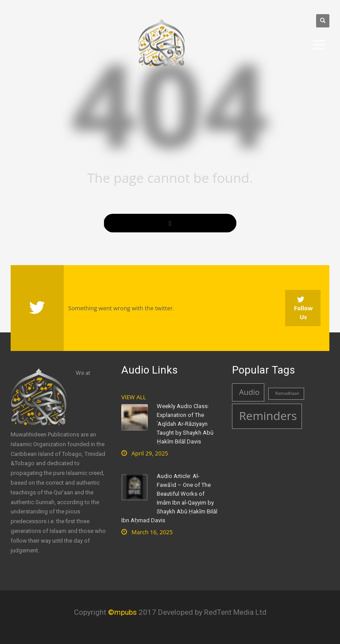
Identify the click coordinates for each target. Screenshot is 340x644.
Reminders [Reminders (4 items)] (268, 416)
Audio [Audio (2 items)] (249, 392)
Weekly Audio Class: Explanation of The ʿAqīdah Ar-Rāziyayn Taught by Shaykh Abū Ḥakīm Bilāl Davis (185, 424)
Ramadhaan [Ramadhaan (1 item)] (288, 393)
